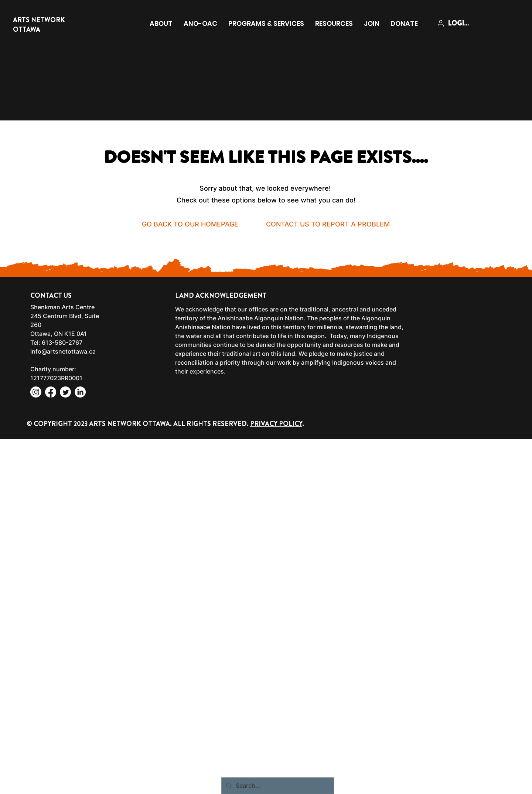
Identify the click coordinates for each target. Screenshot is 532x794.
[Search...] (277, 786)
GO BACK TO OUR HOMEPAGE (190, 224)
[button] (161, 23)
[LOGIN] (454, 23)
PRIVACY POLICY (276, 424)
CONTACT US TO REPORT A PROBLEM (328, 224)
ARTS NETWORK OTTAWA (39, 25)
